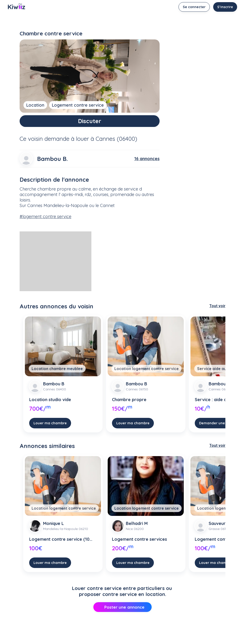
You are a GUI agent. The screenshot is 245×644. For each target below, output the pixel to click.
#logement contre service (45, 216)
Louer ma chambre (50, 423)
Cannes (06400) (116, 139)
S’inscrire (225, 7)
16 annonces (147, 159)
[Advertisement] (56, 261)
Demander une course (218, 423)
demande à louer (67, 139)
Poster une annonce (122, 607)
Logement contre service (78, 105)
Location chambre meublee (57, 369)
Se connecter (194, 7)
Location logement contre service (147, 369)
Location (35, 105)
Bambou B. (52, 159)
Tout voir (217, 306)
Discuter (90, 121)
